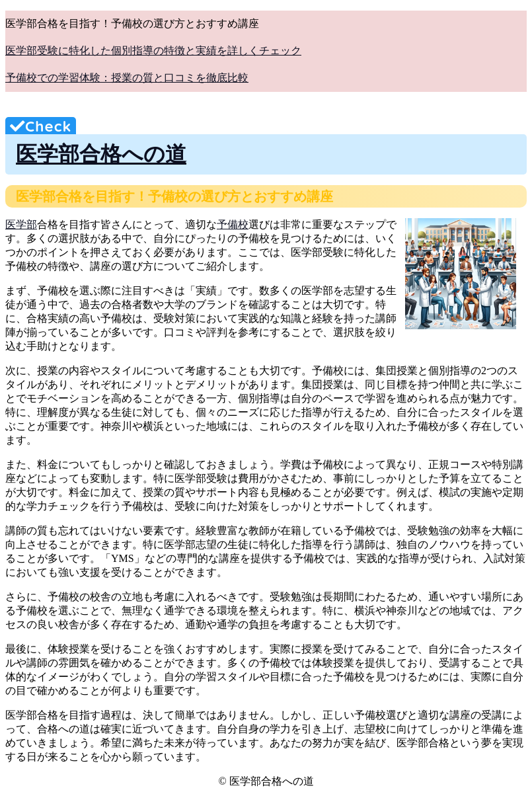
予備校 (233, 224)
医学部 (21, 224)
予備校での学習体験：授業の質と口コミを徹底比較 (127, 78)
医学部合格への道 (101, 154)
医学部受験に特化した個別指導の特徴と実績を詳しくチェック (153, 51)
